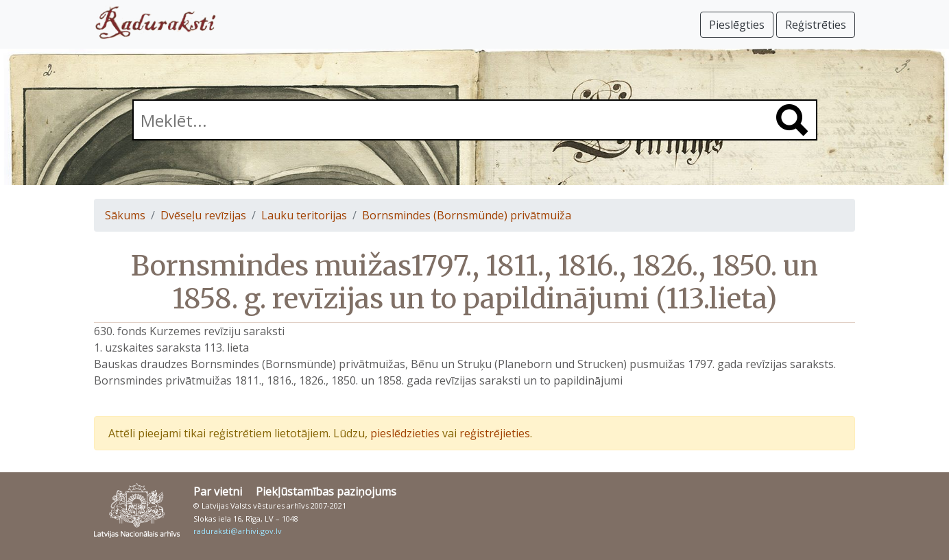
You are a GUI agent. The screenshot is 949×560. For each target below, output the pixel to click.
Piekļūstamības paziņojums (326, 491)
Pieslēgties (737, 25)
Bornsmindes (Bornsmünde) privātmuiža (467, 215)
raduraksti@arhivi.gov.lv (238, 531)
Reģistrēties (816, 25)
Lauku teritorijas (304, 215)
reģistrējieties (495, 433)
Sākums (125, 215)
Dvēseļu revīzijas (203, 215)
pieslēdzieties (405, 433)
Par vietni (218, 491)
